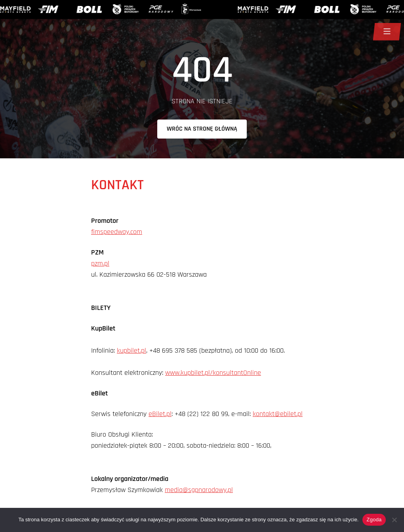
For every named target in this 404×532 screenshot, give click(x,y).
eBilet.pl (160, 414)
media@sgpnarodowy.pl (199, 490)
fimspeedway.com (117, 232)
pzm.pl (100, 263)
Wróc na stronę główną (202, 129)
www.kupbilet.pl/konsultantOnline (213, 373)
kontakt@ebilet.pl (278, 414)
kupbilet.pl (131, 351)
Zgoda (374, 520)
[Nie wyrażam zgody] (394, 520)
